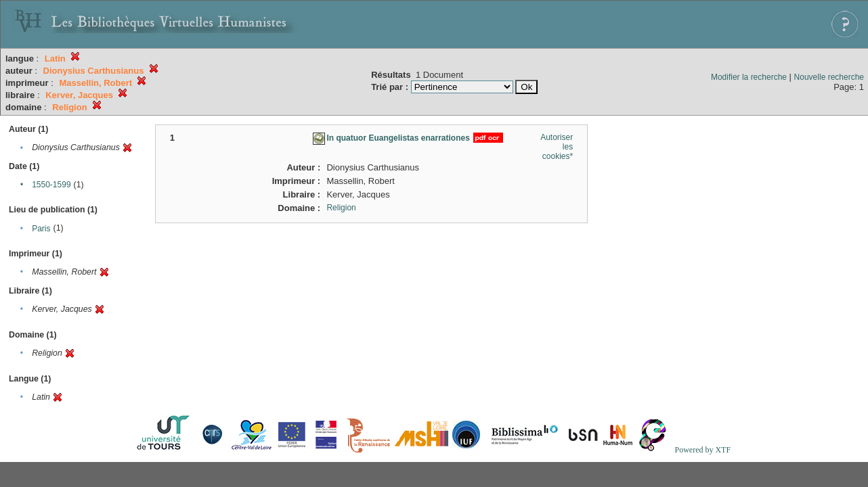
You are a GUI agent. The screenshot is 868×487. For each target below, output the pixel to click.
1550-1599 (51, 185)
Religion (341, 208)
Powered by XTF (702, 450)
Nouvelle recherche (829, 77)
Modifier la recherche (749, 77)
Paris (41, 229)
